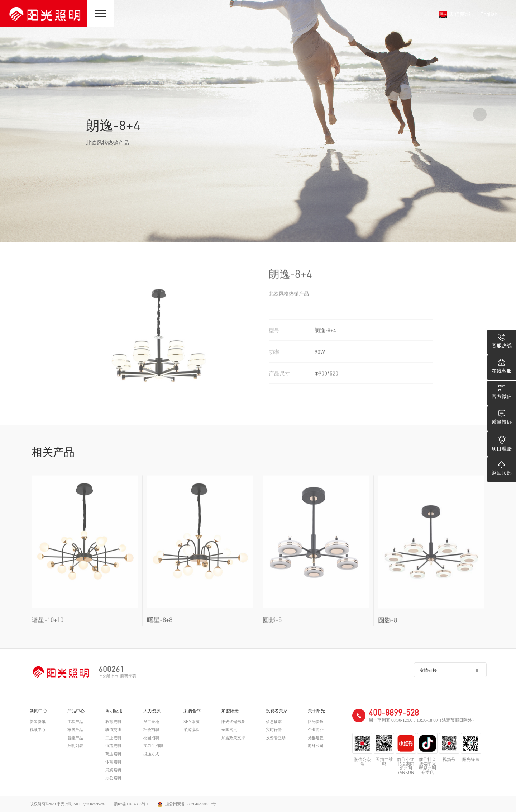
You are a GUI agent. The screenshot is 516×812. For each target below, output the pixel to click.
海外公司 (316, 746)
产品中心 (76, 711)
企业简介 (316, 730)
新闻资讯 (38, 722)
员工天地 (151, 722)
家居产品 (75, 730)
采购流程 (191, 730)
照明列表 (75, 746)
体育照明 (113, 762)
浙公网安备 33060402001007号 (187, 804)
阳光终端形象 (233, 722)
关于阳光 (316, 711)
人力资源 (152, 711)
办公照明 (113, 778)
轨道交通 (113, 730)
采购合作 (192, 711)
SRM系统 (192, 722)
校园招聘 (151, 738)
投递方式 (151, 754)
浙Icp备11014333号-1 (131, 804)
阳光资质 (316, 722)
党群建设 (316, 738)
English (489, 14)
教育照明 (113, 722)
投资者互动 (276, 738)
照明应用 (114, 711)
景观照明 (113, 770)
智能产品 (75, 738)
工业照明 (113, 738)
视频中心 (38, 730)
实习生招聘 (153, 746)
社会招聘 (151, 730)
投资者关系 (277, 711)
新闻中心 (38, 711)
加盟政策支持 (233, 738)
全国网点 (229, 730)
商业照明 (113, 754)
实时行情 (274, 730)
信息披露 (274, 722)
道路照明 (113, 746)
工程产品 (75, 722)
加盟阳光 (230, 711)
